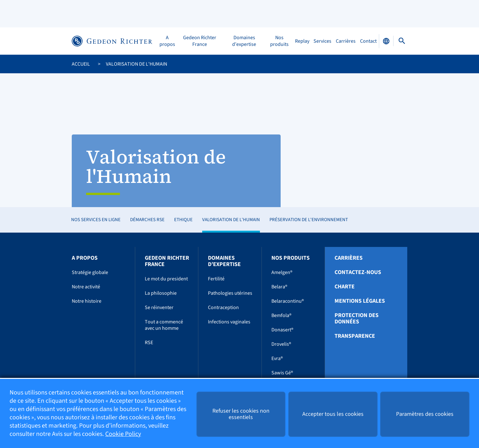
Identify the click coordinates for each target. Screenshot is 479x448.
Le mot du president (166, 279)
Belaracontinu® (288, 301)
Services (322, 41)
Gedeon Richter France (200, 41)
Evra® (277, 358)
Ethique (183, 220)
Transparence (355, 336)
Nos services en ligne (96, 220)
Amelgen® (282, 272)
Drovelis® (281, 344)
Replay (302, 41)
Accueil (81, 64)
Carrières (346, 41)
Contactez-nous (358, 272)
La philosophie (161, 293)
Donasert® (282, 330)
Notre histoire (87, 301)
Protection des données (357, 319)
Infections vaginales (229, 322)
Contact (368, 41)
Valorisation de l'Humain (231, 220)
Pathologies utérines (230, 293)
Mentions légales (360, 301)
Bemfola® (281, 315)
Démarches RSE (147, 220)
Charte (345, 287)
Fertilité (216, 279)
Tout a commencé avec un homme (164, 325)
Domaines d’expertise (244, 41)
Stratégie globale (90, 272)
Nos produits (279, 41)
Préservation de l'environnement (309, 220)
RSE (149, 343)
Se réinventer (159, 307)
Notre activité (86, 287)
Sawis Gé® (282, 373)
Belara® (279, 287)
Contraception (223, 307)
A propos (167, 41)
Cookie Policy (123, 434)
